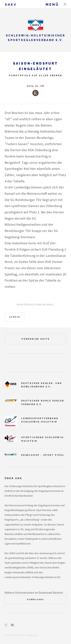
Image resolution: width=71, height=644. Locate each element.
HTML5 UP (32, 635)
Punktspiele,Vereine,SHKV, (35, 304)
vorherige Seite (35, 339)
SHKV (11, 5)
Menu (65, 4)
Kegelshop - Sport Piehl (43, 455)
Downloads (35, 599)
